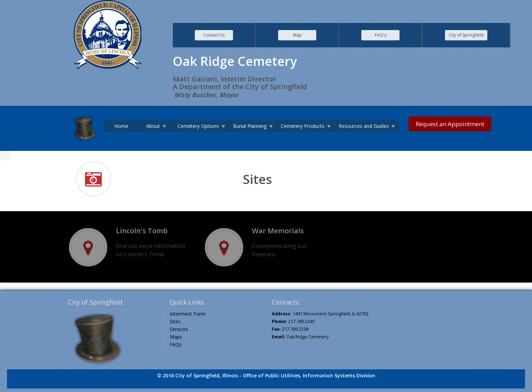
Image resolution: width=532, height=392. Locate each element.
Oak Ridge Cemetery (307, 337)
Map (297, 35)
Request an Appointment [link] (450, 124)
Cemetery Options (201, 126)
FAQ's (381, 35)
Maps (176, 337)
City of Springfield (466, 35)
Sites (175, 321)
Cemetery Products (306, 126)
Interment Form (188, 314)
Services (179, 329)
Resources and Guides (367, 126)
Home (121, 126)
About (156, 126)
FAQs (176, 344)
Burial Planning (253, 126)
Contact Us (214, 35)
